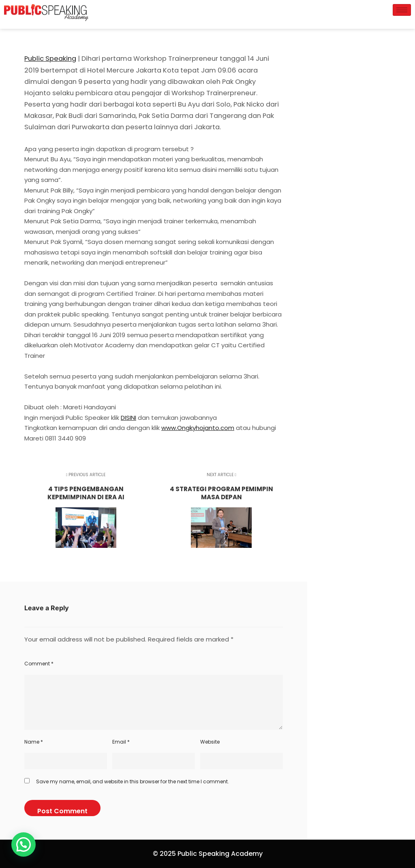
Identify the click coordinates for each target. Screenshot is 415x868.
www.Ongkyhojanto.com (198, 428)
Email (121, 742)
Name (34, 742)
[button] (24, 844)
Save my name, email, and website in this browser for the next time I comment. (133, 781)
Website (210, 742)
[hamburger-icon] (402, 10)
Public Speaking (50, 59)
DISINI (128, 418)
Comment (39, 664)
